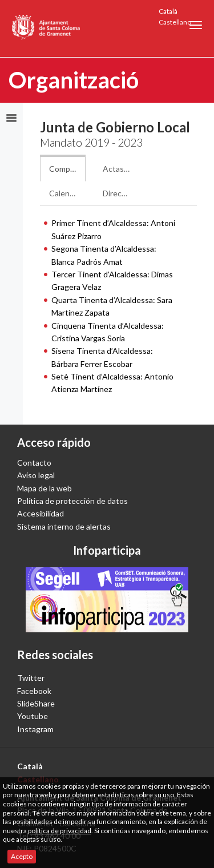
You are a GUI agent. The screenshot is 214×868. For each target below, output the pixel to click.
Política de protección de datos (72, 501)
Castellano (175, 22)
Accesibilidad (41, 513)
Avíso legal (36, 475)
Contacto (34, 463)
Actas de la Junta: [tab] (121, 169)
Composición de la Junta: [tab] (67, 169)
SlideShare (36, 703)
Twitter (31, 678)
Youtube (33, 716)
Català (168, 11)
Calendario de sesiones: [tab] (67, 193)
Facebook (34, 691)
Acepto (22, 856)
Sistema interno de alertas (64, 526)
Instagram (35, 729)
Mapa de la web (45, 488)
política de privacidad (60, 831)
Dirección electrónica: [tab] (121, 193)
